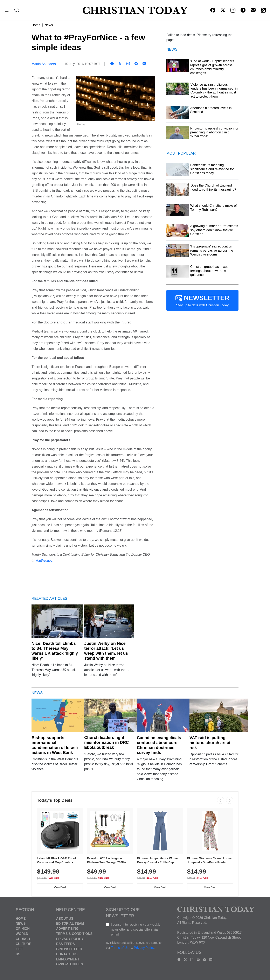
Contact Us (67, 954)
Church (23, 939)
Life (19, 949)
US (18, 954)
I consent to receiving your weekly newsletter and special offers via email (136, 929)
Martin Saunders (44, 64)
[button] (7, 11)
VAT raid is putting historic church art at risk (210, 743)
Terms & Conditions (74, 934)
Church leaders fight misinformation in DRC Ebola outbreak (107, 742)
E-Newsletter (69, 949)
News (49, 25)
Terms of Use (121, 948)
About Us (65, 918)
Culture (23, 944)
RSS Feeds (65, 944)
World (22, 934)
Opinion (23, 929)
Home (36, 25)
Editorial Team (70, 923)
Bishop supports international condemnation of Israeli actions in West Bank (55, 745)
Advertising (67, 929)
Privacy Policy (70, 939)
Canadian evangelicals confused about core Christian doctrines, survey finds (159, 745)
